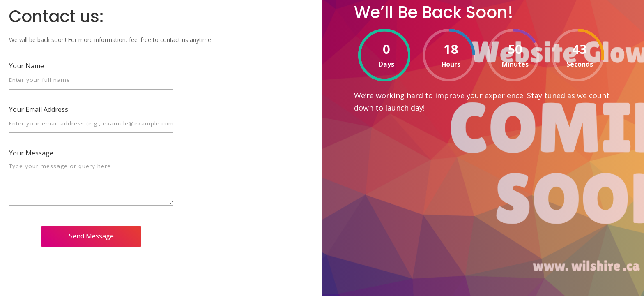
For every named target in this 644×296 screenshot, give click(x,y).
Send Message (91, 236)
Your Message (31, 153)
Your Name (26, 66)
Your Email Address (39, 109)
